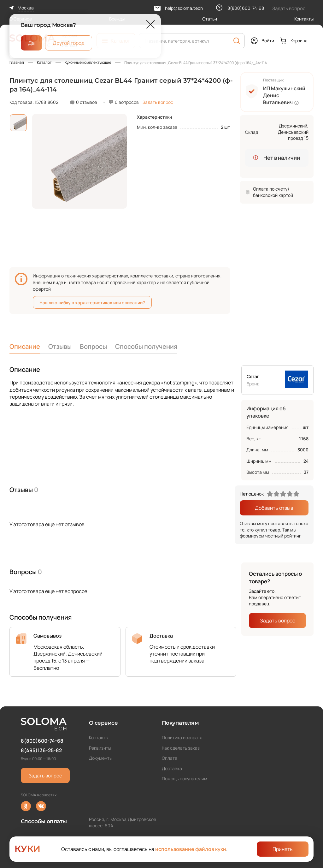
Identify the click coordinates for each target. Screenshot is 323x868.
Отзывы (60, 346)
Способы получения (146, 346)
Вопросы (93, 346)
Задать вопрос (158, 102)
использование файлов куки (191, 849)
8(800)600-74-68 (42, 741)
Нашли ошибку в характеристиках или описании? (92, 303)
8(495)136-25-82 (41, 750)
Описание (25, 346)
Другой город (69, 43)
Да (31, 43)
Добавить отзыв (274, 508)
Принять (283, 849)
